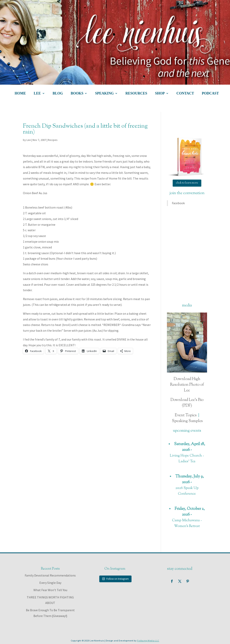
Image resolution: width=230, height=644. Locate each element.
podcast (210, 94)
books (77, 94)
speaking (104, 94)
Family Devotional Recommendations (50, 575)
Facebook (178, 203)
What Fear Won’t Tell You (50, 590)
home (20, 94)
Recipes (53, 140)
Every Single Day (50, 583)
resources (136, 94)
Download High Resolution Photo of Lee (187, 385)
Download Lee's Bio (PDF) (187, 403)
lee (37, 94)
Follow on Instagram (115, 579)
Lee (29, 140)
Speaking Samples (187, 421)
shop (160, 94)
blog (58, 94)
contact (185, 94)
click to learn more (187, 183)
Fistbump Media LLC (148, 641)
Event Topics (186, 415)
